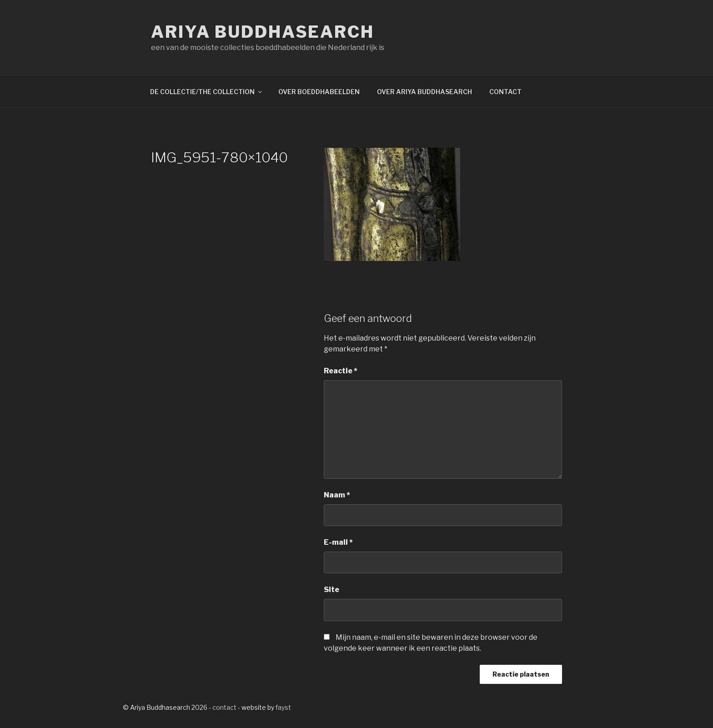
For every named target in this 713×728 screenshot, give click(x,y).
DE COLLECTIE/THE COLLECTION (207, 92)
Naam (337, 495)
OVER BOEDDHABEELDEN (319, 92)
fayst (283, 707)
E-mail (338, 542)
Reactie (341, 371)
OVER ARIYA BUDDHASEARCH (424, 92)
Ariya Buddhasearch (263, 32)
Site (331, 590)
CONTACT (505, 92)
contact (224, 707)
